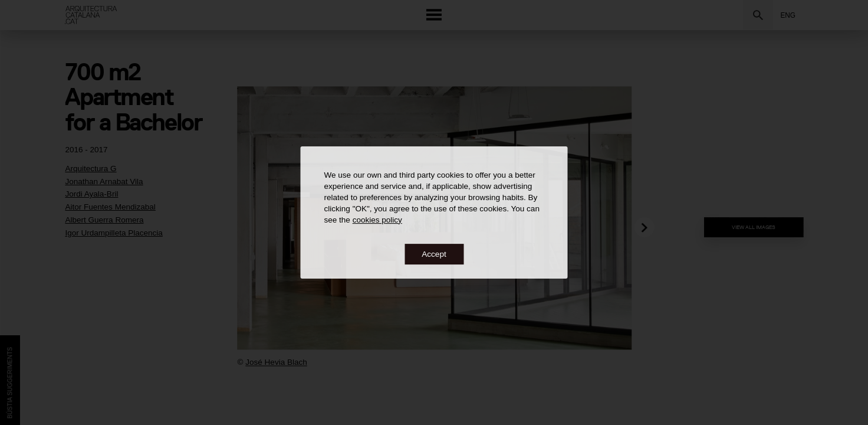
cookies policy (377, 220)
